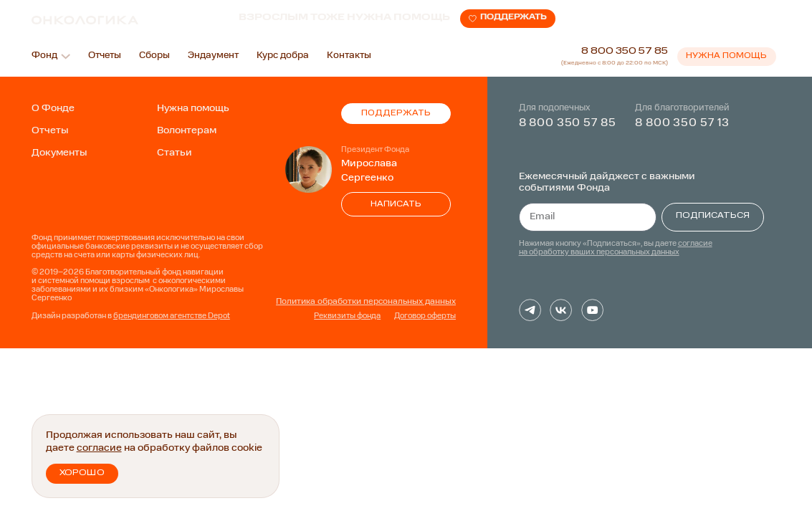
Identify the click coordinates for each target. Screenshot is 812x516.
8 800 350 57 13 (682, 123)
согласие (99, 448)
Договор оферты (425, 316)
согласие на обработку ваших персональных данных (616, 248)
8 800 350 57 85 (625, 51)
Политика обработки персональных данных (366, 302)
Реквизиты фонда (347, 316)
